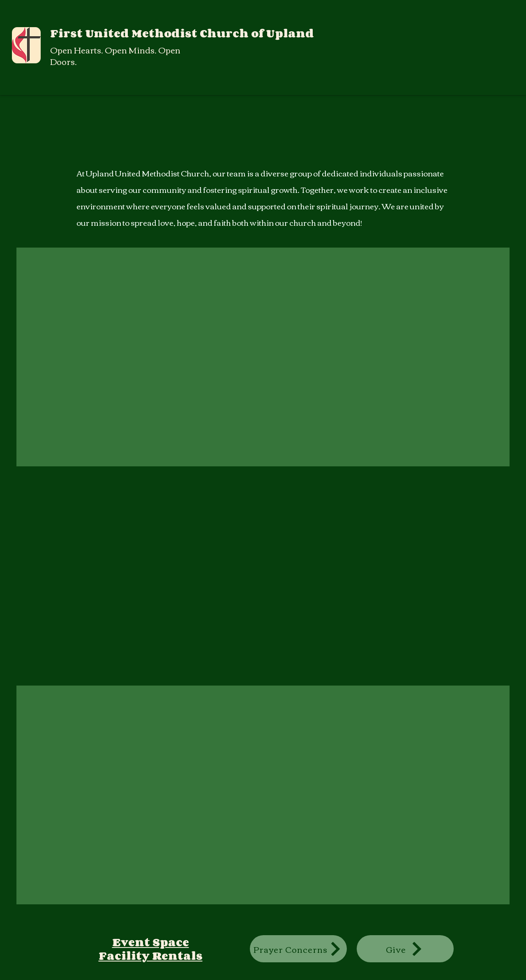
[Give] (405, 949)
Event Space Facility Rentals (151, 949)
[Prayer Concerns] (298, 949)
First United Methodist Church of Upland (182, 33)
